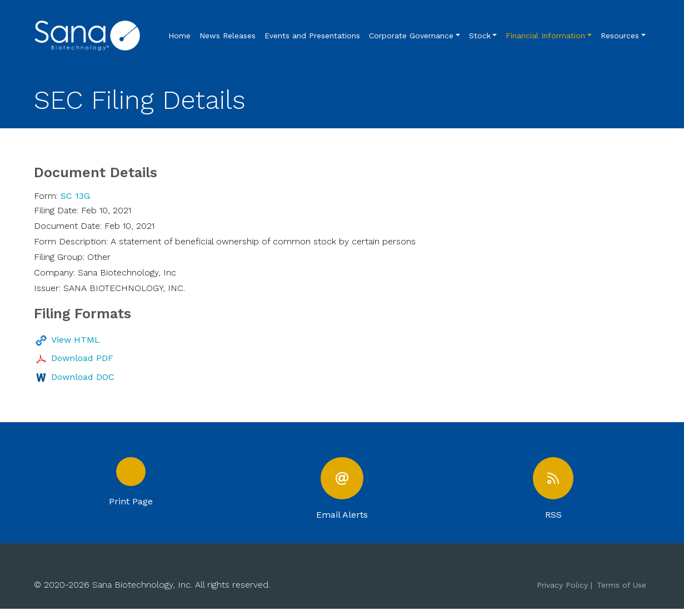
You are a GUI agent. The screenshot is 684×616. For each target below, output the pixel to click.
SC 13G (75, 196)
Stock (480, 36)
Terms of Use (621, 592)
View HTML (76, 340)
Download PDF (82, 358)
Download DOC (83, 377)
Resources (620, 36)
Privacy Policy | (565, 592)
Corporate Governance (411, 36)
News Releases (228, 36)
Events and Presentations (312, 36)
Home (179, 36)
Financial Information (545, 36)
